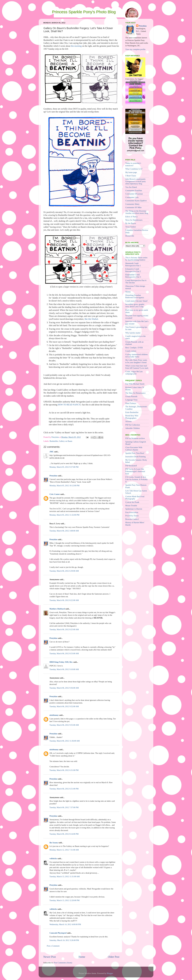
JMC (52, 452)
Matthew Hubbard (57, 609)
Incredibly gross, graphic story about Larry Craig (135, 305)
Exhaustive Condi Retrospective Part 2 (133, 270)
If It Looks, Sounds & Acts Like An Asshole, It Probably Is (136, 479)
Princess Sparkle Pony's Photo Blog (84, 12)
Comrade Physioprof (58, 933)
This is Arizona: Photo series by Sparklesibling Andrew (136, 259)
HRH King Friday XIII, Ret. (61, 662)
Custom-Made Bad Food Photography (135, 498)
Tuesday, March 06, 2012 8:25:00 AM (64, 629)
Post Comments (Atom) (63, 963)
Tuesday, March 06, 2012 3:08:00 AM (64, 531)
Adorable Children (133, 428)
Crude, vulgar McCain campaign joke (134, 373)
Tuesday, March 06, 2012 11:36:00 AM (65, 741)
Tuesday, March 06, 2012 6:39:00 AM (64, 571)
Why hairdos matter (133, 333)
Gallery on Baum (66, 441)
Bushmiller (54, 441)
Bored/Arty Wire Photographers (132, 417)
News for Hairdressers (134, 220)
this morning (76, 46)
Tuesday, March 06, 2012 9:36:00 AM (64, 688)
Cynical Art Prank (132, 502)
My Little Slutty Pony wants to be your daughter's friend (136, 361)
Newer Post (50, 957)
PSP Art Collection (133, 425)
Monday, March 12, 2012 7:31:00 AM (64, 850)
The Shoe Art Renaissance (135, 393)
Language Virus (131, 400)
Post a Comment (53, 946)
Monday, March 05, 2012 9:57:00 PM (64, 467)
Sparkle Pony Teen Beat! (135, 453)
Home (82, 957)
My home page (131, 172)
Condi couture (131, 351)
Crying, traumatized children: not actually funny (137, 356)
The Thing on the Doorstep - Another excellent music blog (137, 212)
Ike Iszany (54, 843)
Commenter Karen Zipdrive (136, 201)
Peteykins (53, 476)
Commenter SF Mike (133, 207)
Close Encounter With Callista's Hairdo (134, 449)
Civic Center (55, 494)
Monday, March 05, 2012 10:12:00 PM (64, 486)
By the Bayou (131, 223)
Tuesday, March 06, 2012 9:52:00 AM (64, 706)
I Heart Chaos (131, 176)
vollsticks (53, 858)
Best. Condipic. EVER (134, 348)
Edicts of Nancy (132, 217)
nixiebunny (54, 715)
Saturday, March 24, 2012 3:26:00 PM (64, 940)
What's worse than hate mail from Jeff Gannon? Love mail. (137, 367)
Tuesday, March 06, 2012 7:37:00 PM (64, 807)
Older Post (114, 957)
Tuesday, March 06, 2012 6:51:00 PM (64, 789)
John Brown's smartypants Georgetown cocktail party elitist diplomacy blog (136, 181)
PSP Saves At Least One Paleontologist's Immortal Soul (135, 471)
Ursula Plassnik (131, 396)
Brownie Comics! (132, 519)
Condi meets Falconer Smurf (136, 301)
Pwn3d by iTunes (132, 516)
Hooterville (130, 236)
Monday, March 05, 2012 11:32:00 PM (64, 515)
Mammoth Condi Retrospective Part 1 (133, 264)
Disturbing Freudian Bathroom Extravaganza (135, 296)
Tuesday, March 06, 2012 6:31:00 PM (64, 770)
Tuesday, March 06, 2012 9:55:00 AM (64, 725)
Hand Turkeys (131, 403)
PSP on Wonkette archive (135, 438)
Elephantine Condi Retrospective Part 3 (133, 276)
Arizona (128, 421)
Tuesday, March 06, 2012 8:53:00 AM (64, 653)
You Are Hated (131, 187)
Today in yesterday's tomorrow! (133, 164)
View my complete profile (135, 49)
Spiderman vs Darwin (134, 509)
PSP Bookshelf (131, 466)
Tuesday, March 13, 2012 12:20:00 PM (64, 900)
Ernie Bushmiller (132, 412)
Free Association (132, 512)
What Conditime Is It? (134, 169)
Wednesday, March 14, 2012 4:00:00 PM (65, 924)
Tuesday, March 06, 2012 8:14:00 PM (64, 834)
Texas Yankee (131, 227)
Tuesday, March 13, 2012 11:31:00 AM (65, 876)
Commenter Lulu (132, 197)
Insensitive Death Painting (135, 457)
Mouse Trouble (131, 506)
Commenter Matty (132, 204)
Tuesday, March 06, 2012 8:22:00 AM (64, 600)
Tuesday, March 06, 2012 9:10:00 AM (64, 669)
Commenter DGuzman (134, 194)
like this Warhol (91, 319)
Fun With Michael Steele (135, 384)
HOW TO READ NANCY (69, 405)
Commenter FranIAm (134, 190)
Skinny (128, 292)
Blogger (110, 973)
